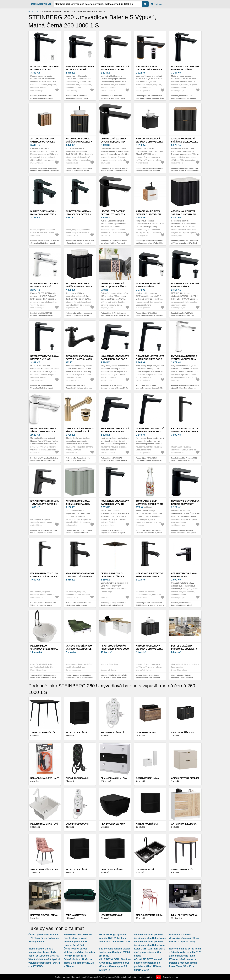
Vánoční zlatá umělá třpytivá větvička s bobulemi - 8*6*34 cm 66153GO (44, 963)
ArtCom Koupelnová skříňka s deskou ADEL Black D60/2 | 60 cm (185, 142)
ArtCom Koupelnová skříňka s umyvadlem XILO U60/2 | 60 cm (43, 142)
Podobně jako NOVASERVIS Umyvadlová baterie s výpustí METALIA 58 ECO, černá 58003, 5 (184, 315)
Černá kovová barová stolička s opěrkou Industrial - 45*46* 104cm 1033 (80, 952)
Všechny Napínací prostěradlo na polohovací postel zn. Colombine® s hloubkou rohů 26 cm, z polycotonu (79, 678)
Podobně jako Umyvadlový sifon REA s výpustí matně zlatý (78, 459)
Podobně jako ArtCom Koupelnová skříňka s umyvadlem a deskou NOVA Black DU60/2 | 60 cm (79, 315)
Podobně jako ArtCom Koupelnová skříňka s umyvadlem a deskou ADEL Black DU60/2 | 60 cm (79, 171)
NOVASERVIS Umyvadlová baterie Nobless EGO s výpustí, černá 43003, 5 (115, 359)
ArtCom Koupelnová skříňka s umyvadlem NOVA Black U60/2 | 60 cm (185, 214)
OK (158, 977)
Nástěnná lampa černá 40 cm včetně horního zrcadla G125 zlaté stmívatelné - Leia (185, 952)
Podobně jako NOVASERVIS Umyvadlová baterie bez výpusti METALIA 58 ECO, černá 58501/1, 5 (114, 533)
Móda (31, 12)
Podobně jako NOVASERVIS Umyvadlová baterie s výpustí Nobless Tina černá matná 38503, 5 (44, 98)
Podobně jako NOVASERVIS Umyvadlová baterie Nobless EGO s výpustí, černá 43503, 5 (150, 388)
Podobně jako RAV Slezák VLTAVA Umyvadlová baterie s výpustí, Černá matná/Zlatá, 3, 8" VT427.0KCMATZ (150, 98)
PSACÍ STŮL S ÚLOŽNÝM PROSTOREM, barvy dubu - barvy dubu (115, 649)
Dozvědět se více (171, 977)
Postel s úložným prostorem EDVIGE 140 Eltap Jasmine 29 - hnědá (185, 649)
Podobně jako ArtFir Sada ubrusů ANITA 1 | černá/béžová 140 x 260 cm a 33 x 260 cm (115, 315)
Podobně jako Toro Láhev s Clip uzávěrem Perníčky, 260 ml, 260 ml (149, 532)
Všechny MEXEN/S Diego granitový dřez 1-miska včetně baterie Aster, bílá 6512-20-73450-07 (44, 678)
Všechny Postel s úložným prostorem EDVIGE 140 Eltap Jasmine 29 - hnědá (182, 678)
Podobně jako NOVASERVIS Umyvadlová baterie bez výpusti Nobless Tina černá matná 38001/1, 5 (115, 98)
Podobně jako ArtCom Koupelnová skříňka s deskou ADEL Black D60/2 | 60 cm (185, 171)
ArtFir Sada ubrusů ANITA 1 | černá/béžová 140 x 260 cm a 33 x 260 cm (115, 287)
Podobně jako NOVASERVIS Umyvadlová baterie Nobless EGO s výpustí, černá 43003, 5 (114, 388)
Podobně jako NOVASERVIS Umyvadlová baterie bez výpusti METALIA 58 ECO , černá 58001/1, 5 (185, 533)
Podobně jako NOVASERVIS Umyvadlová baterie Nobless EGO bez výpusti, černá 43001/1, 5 (114, 460)
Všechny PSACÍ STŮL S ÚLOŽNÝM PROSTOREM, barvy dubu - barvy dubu (114, 678)
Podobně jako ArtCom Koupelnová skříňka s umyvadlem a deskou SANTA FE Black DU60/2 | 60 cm (149, 171)
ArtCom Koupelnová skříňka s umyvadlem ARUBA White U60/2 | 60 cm (150, 214)
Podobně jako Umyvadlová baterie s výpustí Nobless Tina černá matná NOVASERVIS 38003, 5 (115, 171)
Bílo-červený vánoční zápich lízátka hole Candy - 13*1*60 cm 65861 (115, 952)
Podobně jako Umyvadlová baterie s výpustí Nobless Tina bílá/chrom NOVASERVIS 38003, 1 (44, 460)
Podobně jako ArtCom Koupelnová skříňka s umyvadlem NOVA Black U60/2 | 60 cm (184, 243)
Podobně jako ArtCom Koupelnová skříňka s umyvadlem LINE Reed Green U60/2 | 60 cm (79, 533)
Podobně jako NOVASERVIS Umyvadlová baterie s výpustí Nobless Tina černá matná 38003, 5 (79, 98)
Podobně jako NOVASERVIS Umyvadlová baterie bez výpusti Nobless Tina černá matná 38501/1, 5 (185, 98)
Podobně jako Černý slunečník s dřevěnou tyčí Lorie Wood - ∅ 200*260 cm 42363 (113, 605)
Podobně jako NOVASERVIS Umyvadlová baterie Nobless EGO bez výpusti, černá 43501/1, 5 (149, 460)
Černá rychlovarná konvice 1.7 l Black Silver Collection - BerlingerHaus (44, 938)
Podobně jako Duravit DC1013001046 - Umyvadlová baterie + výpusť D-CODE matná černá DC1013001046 (45, 243)
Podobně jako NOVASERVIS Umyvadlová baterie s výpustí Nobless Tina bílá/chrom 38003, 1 (43, 315)
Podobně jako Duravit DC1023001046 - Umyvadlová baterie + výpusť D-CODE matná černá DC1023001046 (80, 243)
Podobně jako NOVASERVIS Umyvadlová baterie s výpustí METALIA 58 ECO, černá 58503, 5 (43, 388)
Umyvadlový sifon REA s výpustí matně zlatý (80, 430)
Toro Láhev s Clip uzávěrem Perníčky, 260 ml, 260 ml (149, 504)
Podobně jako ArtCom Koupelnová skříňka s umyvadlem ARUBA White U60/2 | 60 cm (150, 243)
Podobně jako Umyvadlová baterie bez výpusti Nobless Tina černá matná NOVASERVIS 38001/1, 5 (114, 243)
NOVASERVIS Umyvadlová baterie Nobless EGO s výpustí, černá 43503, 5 (150, 359)
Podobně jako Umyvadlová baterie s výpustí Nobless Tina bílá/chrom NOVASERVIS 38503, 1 (185, 388)
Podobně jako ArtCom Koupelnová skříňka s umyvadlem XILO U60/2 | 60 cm (45, 171)
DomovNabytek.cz (41, 4)
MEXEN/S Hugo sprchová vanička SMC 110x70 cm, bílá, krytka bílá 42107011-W (114, 938)
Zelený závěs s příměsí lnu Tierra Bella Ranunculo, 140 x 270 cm (79, 963)
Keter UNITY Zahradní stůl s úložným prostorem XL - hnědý (150, 952)
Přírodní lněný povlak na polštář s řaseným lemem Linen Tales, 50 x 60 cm (183, 963)
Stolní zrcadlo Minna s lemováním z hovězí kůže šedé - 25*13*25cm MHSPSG (44, 952)
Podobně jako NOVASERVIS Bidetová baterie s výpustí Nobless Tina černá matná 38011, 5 (149, 315)
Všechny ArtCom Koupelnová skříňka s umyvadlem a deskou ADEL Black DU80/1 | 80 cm (148, 678)
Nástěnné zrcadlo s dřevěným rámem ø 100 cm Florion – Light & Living (184, 938)
